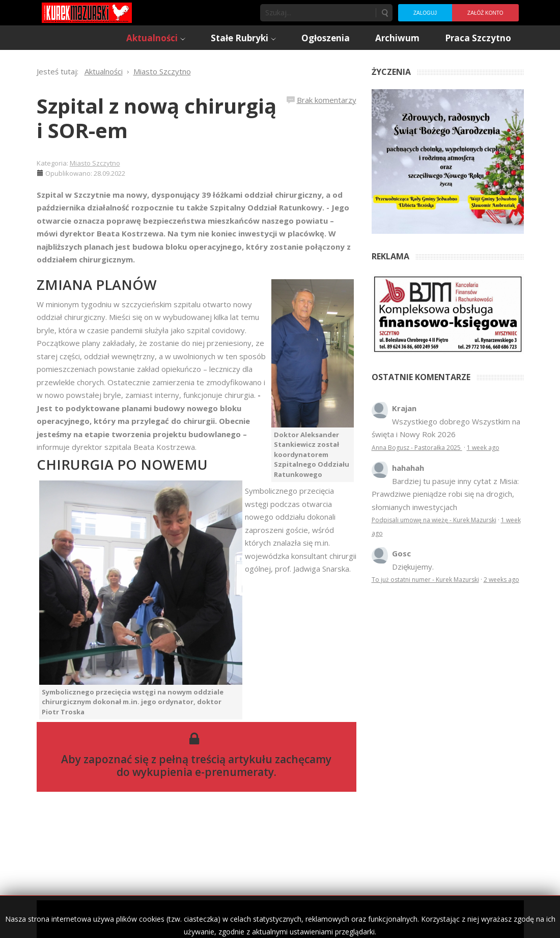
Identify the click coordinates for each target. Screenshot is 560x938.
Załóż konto (485, 13)
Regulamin (406, 919)
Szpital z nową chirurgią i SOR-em (157, 118)
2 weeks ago (501, 580)
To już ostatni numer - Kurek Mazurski (425, 580)
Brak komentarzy (327, 100)
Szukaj (384, 13)
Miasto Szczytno (95, 163)
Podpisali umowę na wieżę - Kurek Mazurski (434, 520)
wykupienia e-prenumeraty (203, 772)
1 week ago (483, 448)
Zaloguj (425, 13)
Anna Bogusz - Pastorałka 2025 (417, 448)
